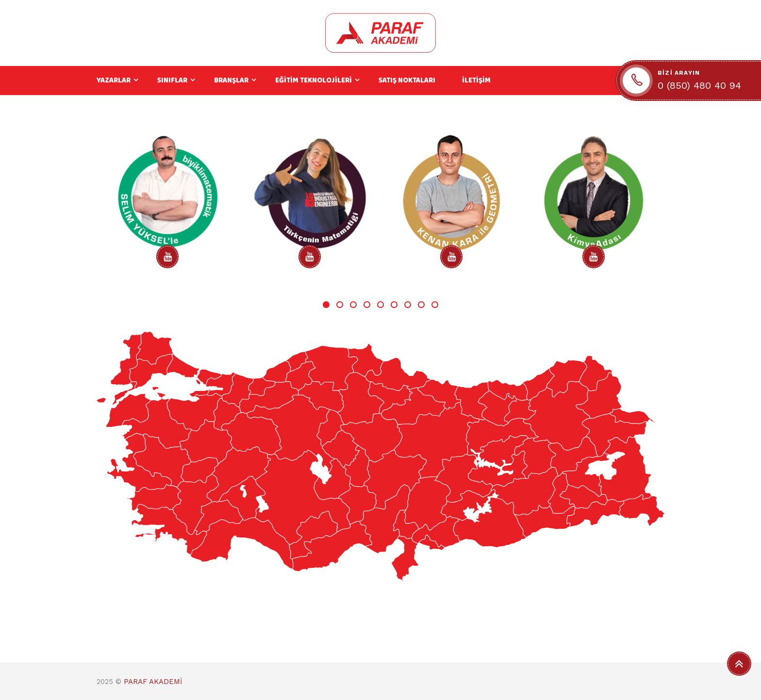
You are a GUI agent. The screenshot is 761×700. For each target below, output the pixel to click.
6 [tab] (394, 305)
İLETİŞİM (476, 81)
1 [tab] (326, 305)
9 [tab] (435, 305)
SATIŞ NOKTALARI (407, 81)
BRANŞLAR (231, 81)
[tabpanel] (168, 204)
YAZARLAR (114, 81)
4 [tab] (367, 305)
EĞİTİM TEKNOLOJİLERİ (314, 81)
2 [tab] (340, 305)
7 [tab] (408, 305)
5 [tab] (380, 305)
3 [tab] (353, 305)
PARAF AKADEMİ (153, 682)
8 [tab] (421, 305)
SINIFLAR (172, 81)
